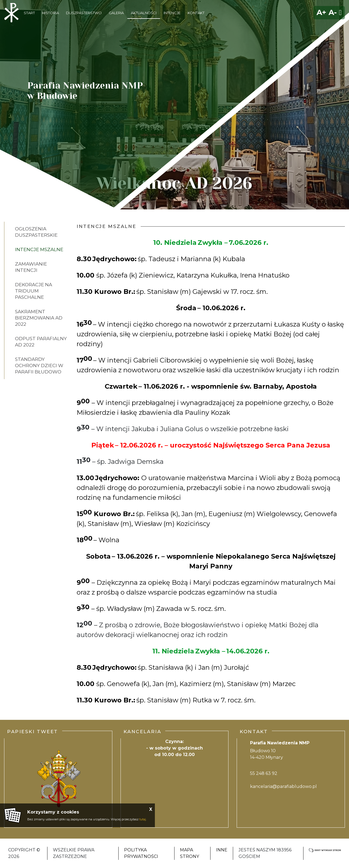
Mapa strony (189, 853)
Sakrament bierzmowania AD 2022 (39, 318)
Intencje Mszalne (39, 249)
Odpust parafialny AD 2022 (41, 342)
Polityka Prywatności (141, 853)
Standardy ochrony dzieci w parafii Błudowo (39, 366)
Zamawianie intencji (31, 267)
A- (333, 12)
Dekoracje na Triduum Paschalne (34, 291)
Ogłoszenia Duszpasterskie (36, 232)
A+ (321, 12)
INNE (222, 850)
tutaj (143, 819)
